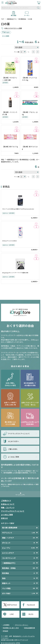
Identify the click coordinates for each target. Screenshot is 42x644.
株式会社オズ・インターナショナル (24, 636)
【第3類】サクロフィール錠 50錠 (10, 79)
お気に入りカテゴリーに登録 (13, 28)
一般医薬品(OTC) (11, 19)
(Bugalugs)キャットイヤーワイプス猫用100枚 (15, 273)
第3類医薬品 (22, 19)
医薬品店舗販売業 (30, 628)
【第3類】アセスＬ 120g (30, 113)
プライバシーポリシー (22, 625)
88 (34, 543)
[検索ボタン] (39, 8)
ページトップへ (20, 495)
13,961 (33, 548)
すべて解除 (6, 36)
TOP (2, 19)
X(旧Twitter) (12, 605)
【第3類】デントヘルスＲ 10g (29, 79)
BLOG (31, 614)
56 (34, 578)
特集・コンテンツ (8, 508)
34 (34, 553)
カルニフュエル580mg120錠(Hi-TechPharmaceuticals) (18, 209)
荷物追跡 (5, 631)
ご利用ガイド (6, 501)
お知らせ (4, 518)
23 (34, 573)
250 (34, 538)
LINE (12, 614)
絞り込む (7, 32)
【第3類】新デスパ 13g (30, 148)
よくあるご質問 (7, 515)
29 (34, 583)
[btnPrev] (33, 52)
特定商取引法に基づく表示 (11, 628)
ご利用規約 (6, 625)
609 (34, 568)
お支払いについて (8, 504)
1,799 (33, 593)
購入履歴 (14, 15)
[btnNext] (38, 52)
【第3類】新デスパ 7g (10, 147)
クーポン (27, 15)
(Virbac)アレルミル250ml (9, 241)
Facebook (31, 605)
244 (34, 563)
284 (34, 588)
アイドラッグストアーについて (13, 511)
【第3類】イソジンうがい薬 (10, 113)
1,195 (33, 533)
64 (34, 558)
